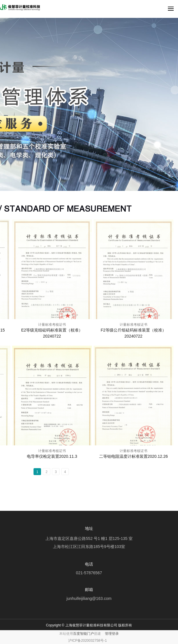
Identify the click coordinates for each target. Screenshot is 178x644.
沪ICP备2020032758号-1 (87, 641)
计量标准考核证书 (52, 325)
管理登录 (112, 634)
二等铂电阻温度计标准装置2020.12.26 (133, 456)
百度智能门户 (84, 634)
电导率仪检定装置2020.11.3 (52, 456)
